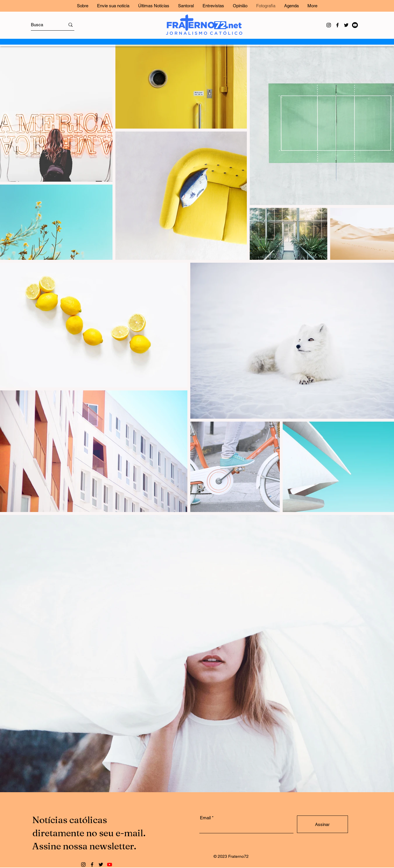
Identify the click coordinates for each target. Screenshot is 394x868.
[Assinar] (322, 824)
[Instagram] (329, 25)
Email (205, 818)
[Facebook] (337, 25)
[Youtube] (355, 25)
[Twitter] (346, 25)
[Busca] (43, 25)
